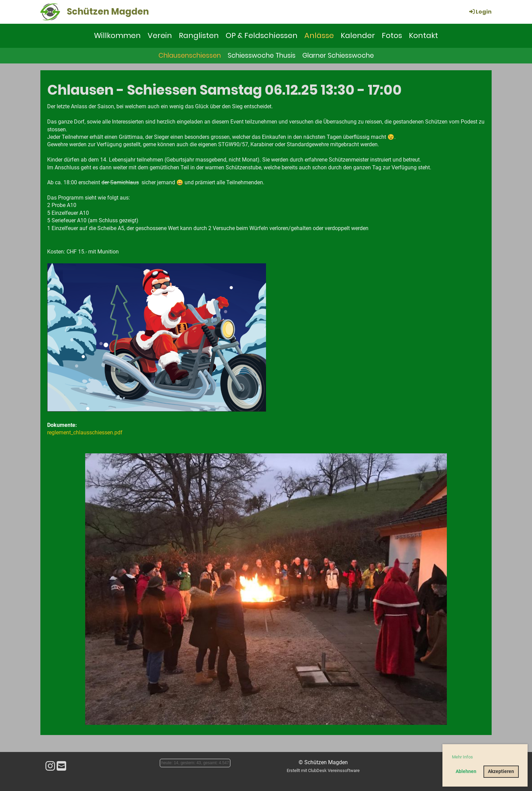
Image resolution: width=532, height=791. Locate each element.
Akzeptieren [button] (501, 771)
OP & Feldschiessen (262, 35)
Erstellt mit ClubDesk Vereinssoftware (323, 770)
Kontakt (423, 35)
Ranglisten (199, 35)
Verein (160, 35)
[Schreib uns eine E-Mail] (61, 766)
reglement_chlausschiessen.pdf (85, 432)
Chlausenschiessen (190, 55)
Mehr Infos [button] (462, 757)
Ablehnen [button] (466, 771)
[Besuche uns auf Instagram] (50, 766)
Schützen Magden (108, 12)
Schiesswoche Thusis (262, 55)
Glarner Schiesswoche (338, 55)
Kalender (358, 35)
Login (480, 12)
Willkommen (117, 35)
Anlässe (319, 35)
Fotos (392, 35)
